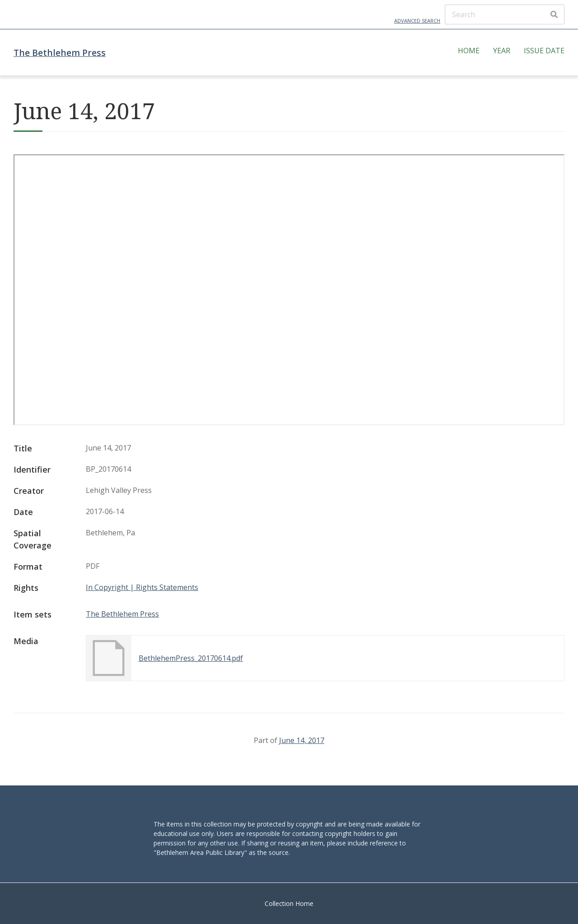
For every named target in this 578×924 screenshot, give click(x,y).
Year (502, 51)
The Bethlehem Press (60, 53)
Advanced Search (417, 21)
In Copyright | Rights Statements (142, 587)
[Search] (505, 14)
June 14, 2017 (302, 740)
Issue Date (544, 51)
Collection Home (289, 903)
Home (469, 51)
